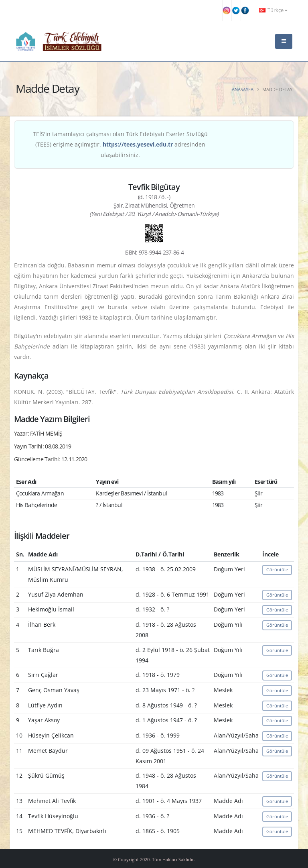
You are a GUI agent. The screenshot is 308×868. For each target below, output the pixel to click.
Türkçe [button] (273, 10)
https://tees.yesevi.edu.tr (138, 144)
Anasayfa (243, 89)
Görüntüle (277, 569)
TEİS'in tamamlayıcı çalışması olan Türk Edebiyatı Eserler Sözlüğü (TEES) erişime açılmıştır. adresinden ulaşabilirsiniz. (120, 144)
